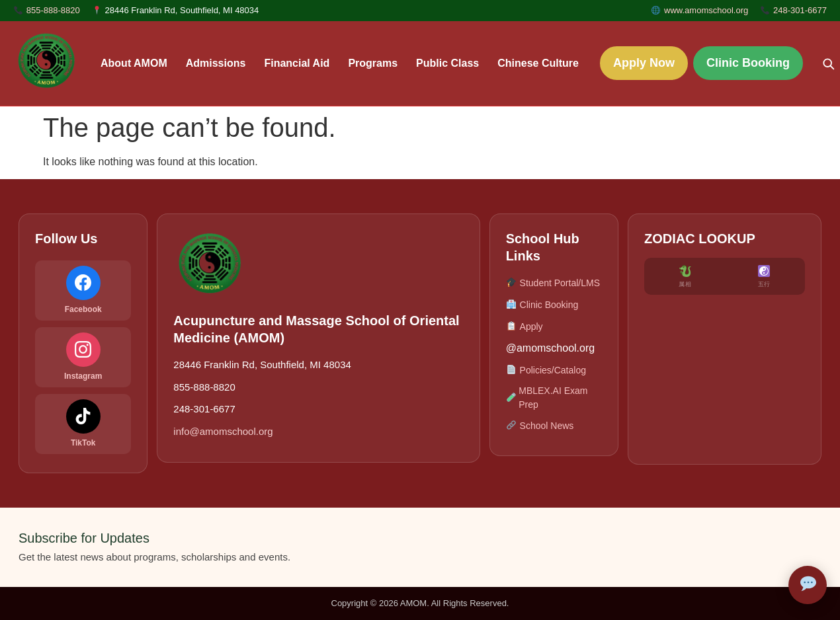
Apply (525, 327)
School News (540, 426)
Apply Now (644, 63)
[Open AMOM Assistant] (808, 585)
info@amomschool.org (223, 431)
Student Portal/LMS (553, 283)
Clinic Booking (748, 63)
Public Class (447, 63)
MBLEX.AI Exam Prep (547, 398)
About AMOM (134, 63)
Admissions (216, 63)
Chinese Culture (538, 63)
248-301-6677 (800, 10)
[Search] (828, 63)
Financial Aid (297, 63)
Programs (373, 63)
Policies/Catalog (546, 370)
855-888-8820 (53, 10)
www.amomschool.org (706, 10)
